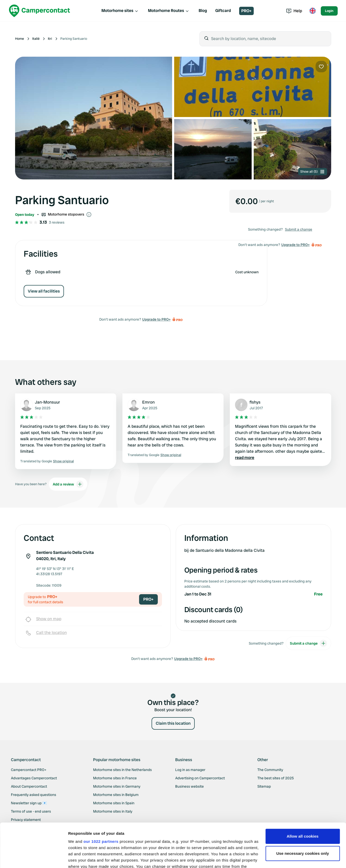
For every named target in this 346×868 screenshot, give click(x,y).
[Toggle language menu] (312, 11)
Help (294, 11)
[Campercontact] (40, 11)
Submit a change (299, 229)
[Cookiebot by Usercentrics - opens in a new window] (34, 858)
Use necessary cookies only (303, 812)
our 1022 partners (101, 800)
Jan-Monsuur (47, 402)
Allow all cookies (303, 795)
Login (329, 11)
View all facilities (44, 291)
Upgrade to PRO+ (156, 319)
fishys (255, 402)
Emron (148, 402)
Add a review (68, 484)
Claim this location (173, 723)
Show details (80, 858)
